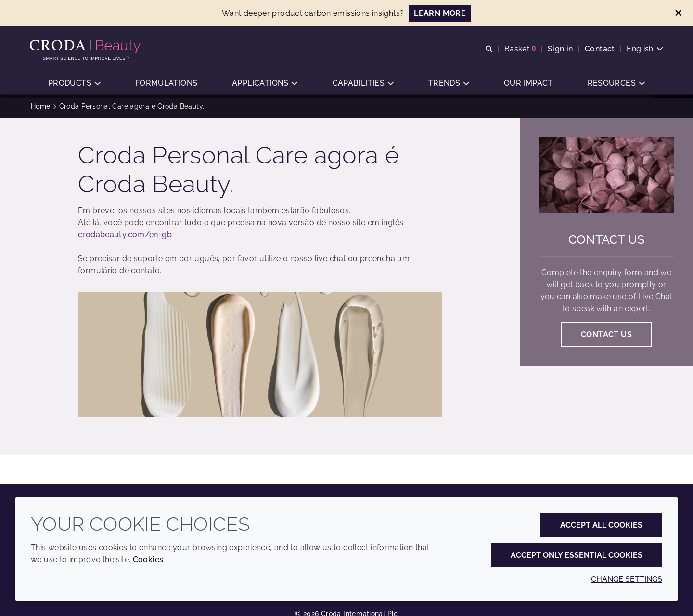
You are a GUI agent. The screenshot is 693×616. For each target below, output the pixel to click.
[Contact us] (606, 177)
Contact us (607, 242)
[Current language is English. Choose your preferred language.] (644, 49)
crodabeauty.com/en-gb (125, 237)
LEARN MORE (440, 13)
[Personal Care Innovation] (87, 47)
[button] (74, 84)
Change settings (627, 579)
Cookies (148, 559)
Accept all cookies (601, 525)
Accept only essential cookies (577, 555)
